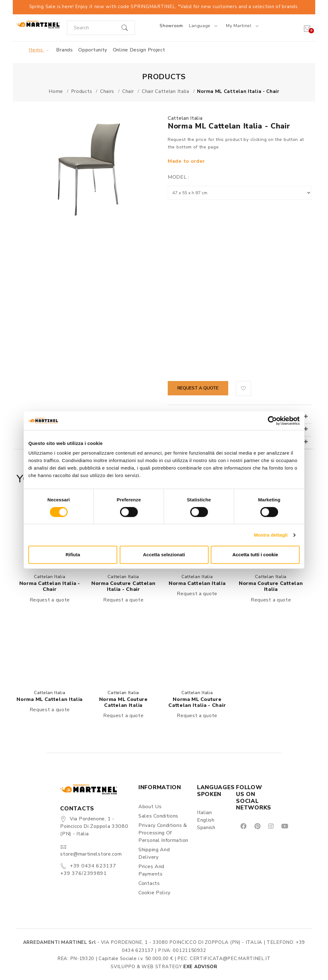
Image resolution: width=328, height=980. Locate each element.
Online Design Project (139, 50)
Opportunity (93, 50)
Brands (64, 50)
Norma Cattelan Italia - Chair (50, 586)
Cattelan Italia (185, 118)
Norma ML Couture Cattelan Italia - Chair (197, 702)
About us (150, 807)
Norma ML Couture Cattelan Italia (123, 702)
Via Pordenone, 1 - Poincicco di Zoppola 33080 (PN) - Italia (94, 826)
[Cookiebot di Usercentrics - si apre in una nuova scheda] (272, 421)
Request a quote (198, 388)
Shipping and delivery (154, 853)
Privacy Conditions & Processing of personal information (163, 833)
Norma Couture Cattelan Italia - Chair (123, 586)
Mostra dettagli (271, 535)
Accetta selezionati (164, 555)
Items (40, 50)
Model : (178, 177)
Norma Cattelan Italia (197, 583)
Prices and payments (151, 870)
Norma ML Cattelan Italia (50, 699)
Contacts (149, 883)
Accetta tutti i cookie (255, 555)
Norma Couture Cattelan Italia (271, 586)
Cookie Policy (154, 893)
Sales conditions (158, 816)
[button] (244, 389)
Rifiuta (73, 555)
